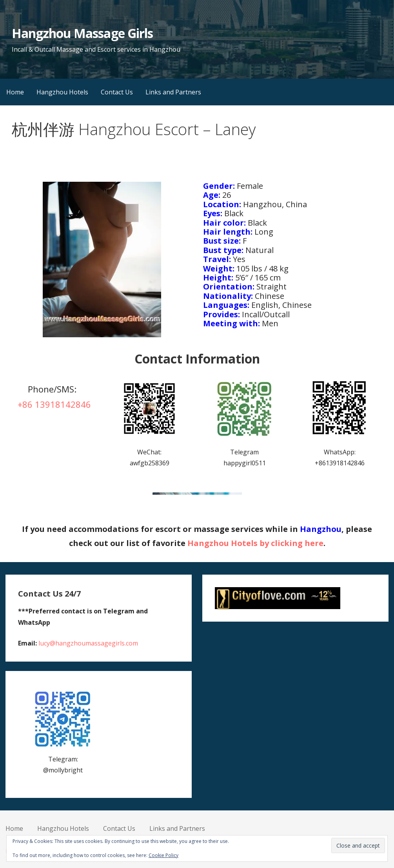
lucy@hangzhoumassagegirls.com (88, 643)
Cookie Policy (163, 855)
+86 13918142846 (54, 404)
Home (15, 92)
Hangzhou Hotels (62, 92)
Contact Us (117, 92)
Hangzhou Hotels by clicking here (255, 543)
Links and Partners (173, 92)
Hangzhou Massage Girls (82, 33)
